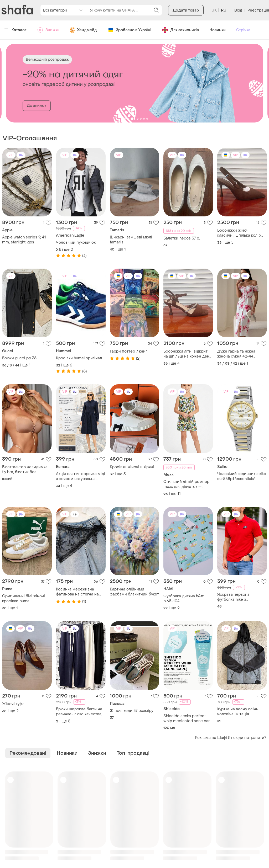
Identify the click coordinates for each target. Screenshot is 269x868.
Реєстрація (258, 10)
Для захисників (180, 30)
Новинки (218, 30)
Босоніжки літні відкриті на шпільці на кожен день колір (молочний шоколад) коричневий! (188, 354)
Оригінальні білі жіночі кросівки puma (24, 599)
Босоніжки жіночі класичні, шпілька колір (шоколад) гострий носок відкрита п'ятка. (241, 233)
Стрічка (243, 30)
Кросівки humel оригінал (79, 358)
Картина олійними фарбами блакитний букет (134, 592)
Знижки (48, 30)
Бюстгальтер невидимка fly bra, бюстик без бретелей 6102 (25, 470)
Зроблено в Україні (129, 30)
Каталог (15, 30)
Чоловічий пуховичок (76, 243)
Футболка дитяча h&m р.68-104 (184, 599)
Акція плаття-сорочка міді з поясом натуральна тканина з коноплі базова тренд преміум (81, 476)
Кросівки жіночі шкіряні (132, 467)
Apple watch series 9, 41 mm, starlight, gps (24, 240)
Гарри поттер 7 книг (128, 351)
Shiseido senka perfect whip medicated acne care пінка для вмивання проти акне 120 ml (188, 718)
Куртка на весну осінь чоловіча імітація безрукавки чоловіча (238, 712)
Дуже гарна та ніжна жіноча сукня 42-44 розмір (236, 354)
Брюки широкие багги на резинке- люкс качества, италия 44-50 (79, 712)
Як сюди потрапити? (247, 738)
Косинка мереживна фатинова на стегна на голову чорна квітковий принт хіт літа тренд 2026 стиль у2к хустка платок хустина (80, 592)
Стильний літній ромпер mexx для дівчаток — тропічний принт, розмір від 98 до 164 (186, 484)
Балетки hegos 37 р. (182, 238)
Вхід (238, 10)
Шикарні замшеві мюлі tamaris (131, 240)
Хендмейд (84, 30)
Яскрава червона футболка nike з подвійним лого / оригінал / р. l (233, 597)
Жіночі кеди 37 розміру (131, 711)
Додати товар (186, 10)
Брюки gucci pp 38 (19, 358)
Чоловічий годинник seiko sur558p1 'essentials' (242, 476)
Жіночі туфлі (14, 704)
